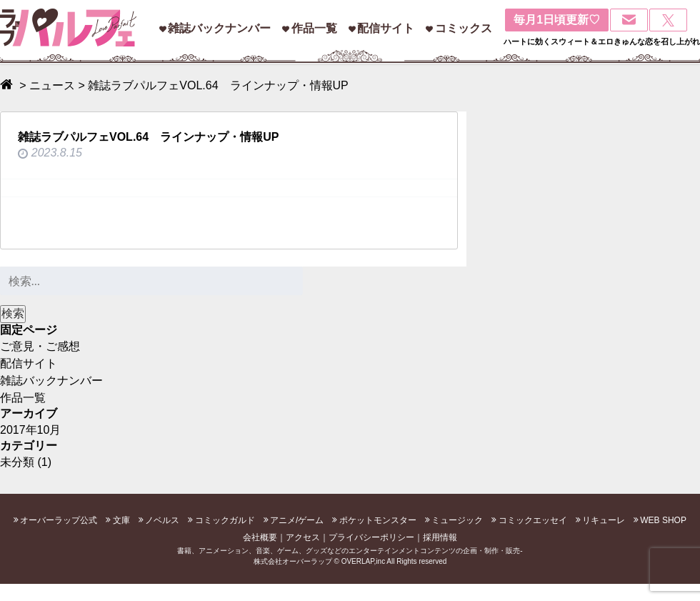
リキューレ (604, 520)
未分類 (17, 462)
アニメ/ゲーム (297, 520)
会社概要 (260, 537)
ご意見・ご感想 (40, 346)
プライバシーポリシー (371, 537)
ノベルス (162, 520)
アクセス (303, 537)
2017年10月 (30, 430)
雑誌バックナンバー (219, 28)
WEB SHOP (663, 520)
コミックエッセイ (533, 520)
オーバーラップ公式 (59, 520)
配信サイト (386, 28)
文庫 (121, 520)
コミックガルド (225, 520)
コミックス (464, 28)
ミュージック (457, 520)
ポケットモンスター (378, 520)
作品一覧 (314, 28)
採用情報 (440, 537)
